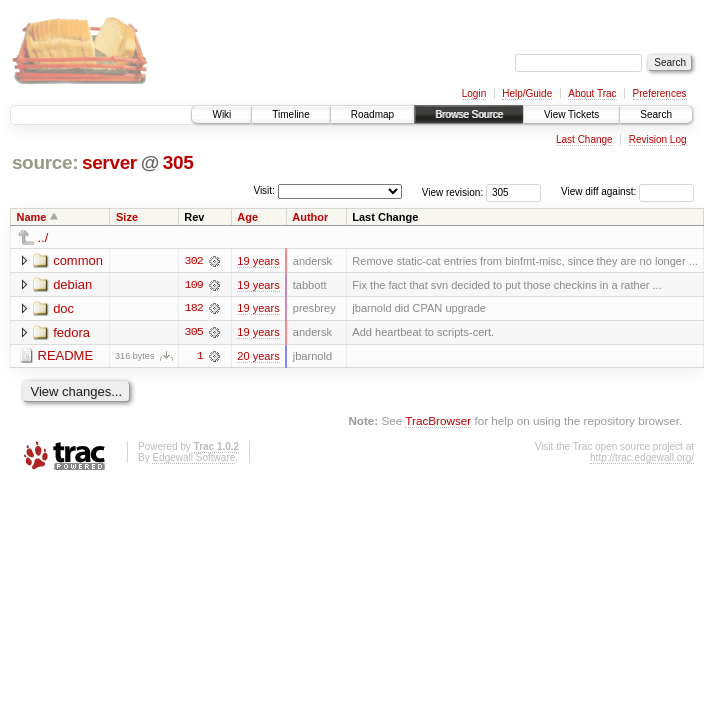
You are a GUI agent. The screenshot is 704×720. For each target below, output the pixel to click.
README (66, 356)
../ (43, 237)
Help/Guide (527, 93)
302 (194, 261)
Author (310, 217)
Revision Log (658, 139)
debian (72, 284)
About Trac (592, 93)
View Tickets (571, 114)
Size (127, 217)
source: (45, 162)
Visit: (264, 190)
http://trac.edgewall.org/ (642, 458)
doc (63, 308)
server (109, 162)
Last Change (584, 139)
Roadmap (372, 114)
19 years (258, 261)
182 (194, 309)
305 (178, 162)
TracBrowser (438, 421)
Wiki (221, 114)
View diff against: (627, 191)
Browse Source (469, 114)
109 (194, 285)
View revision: (453, 191)
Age (247, 217)
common (78, 260)
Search (656, 114)
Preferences (660, 93)
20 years (258, 357)
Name (32, 217)
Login (474, 93)
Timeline (290, 114)
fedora (71, 332)
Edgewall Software (193, 458)
